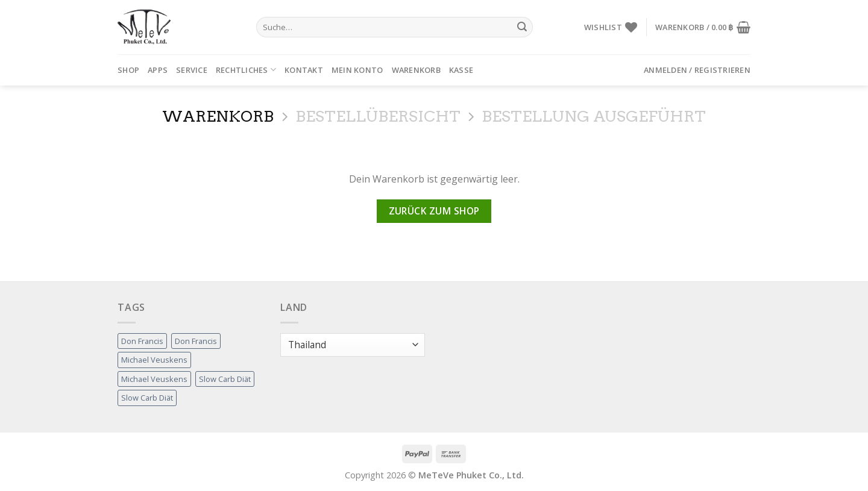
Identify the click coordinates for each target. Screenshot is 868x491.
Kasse (461, 70)
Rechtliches (246, 70)
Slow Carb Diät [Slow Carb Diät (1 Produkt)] (225, 379)
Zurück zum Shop (434, 211)
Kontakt (304, 70)
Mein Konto (357, 70)
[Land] (353, 345)
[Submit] (522, 27)
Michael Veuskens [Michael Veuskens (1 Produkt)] (154, 360)
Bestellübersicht (378, 116)
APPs (158, 70)
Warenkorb (416, 70)
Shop (128, 70)
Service (192, 70)
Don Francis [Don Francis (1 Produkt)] (142, 341)
